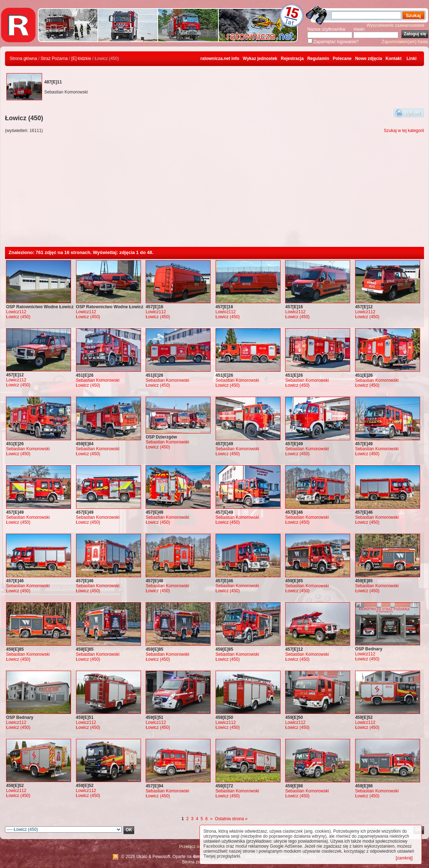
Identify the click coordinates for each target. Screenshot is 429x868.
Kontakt (393, 59)
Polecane (342, 59)
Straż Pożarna (54, 59)
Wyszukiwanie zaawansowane (395, 25)
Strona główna (23, 59)
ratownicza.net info (220, 59)
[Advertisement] (214, 193)
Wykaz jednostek (260, 59)
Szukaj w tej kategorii (404, 131)
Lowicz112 (16, 312)
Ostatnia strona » (231, 819)
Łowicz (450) (18, 317)
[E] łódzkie (81, 59)
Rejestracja (292, 59)
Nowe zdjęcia (369, 59)
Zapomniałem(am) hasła (405, 42)
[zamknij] (404, 858)
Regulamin (318, 59)
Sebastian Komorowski (98, 380)
